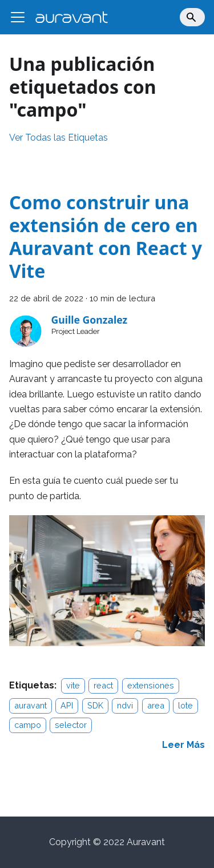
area (156, 705)
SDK (95, 705)
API (67, 705)
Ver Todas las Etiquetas (58, 138)
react (103, 685)
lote (185, 705)
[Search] (192, 17)
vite (73, 685)
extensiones (151, 685)
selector (71, 725)
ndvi (125, 705)
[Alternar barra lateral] (18, 17)
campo (28, 725)
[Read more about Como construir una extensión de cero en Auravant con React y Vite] (183, 745)
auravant (31, 705)
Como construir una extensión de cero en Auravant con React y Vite (106, 236)
